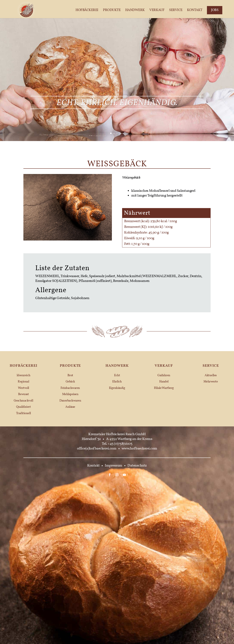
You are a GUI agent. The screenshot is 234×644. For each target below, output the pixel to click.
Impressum (114, 466)
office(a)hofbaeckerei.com (97, 449)
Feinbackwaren (70, 388)
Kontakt (195, 10)
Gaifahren (164, 375)
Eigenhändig (117, 388)
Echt (117, 375)
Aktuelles (211, 375)
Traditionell (23, 413)
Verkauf (157, 10)
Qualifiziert (23, 407)
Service (176, 10)
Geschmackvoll (23, 401)
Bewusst (23, 394)
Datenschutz (137, 466)
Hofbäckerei (87, 10)
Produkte (112, 10)
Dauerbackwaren (70, 401)
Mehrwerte (211, 382)
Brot (70, 375)
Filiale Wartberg (164, 388)
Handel (164, 382)
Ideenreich (23, 375)
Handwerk (135, 10)
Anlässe (70, 407)
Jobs (215, 10)
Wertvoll (23, 388)
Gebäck (70, 382)
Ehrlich (117, 382)
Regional (23, 382)
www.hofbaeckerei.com (139, 449)
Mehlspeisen (70, 394)
